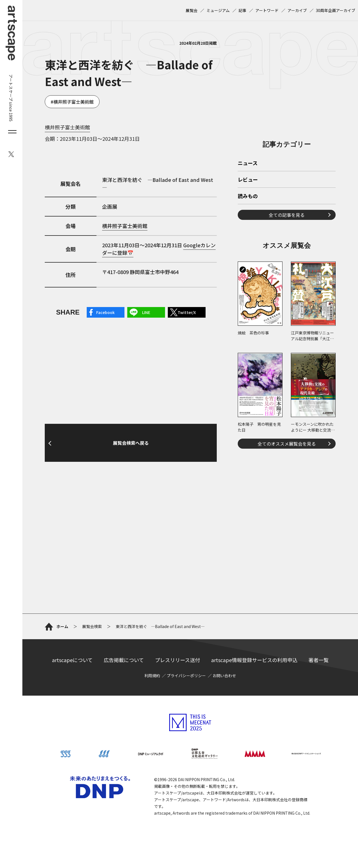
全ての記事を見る (287, 215)
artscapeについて (72, 660)
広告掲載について (124, 660)
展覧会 (192, 10)
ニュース (248, 163)
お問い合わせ (224, 676)
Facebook (105, 312)
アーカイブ (297, 10)
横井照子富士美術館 (74, 102)
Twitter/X (187, 312)
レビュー (248, 180)
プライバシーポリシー (186, 676)
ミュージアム (218, 10)
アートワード (267, 10)
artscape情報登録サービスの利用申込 (254, 660)
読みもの (248, 196)
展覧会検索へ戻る (131, 443)
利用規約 (152, 676)
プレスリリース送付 (177, 660)
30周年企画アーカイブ (335, 10)
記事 (242, 10)
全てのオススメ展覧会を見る (287, 444)
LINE (146, 312)
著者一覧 (319, 660)
